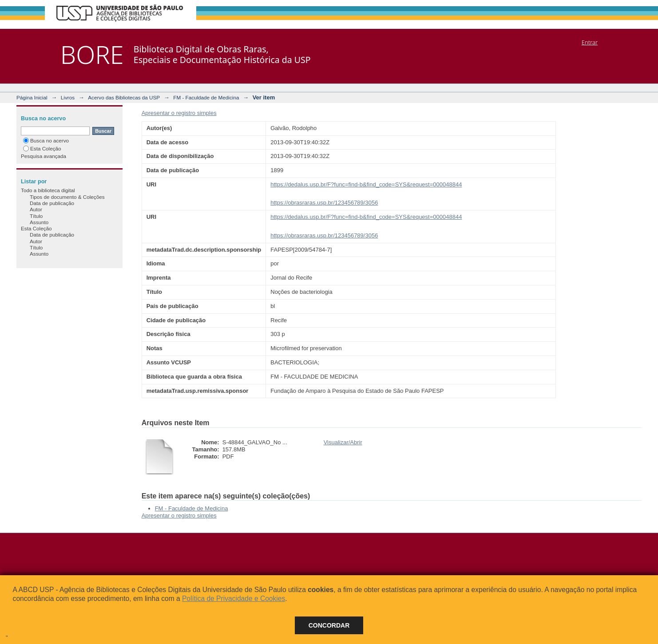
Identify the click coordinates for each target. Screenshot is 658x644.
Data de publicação (52, 203)
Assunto (39, 222)
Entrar (590, 42)
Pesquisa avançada (44, 156)
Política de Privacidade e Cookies (234, 599)
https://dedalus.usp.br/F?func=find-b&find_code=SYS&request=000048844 (366, 184)
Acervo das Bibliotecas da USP (124, 97)
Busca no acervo (46, 140)
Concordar (329, 625)
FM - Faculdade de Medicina (206, 97)
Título (36, 216)
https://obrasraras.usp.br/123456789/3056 (324, 203)
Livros (68, 97)
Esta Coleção (42, 148)
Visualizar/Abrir (343, 442)
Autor (36, 209)
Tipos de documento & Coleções (67, 197)
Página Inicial (32, 97)
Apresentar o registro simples (179, 113)
